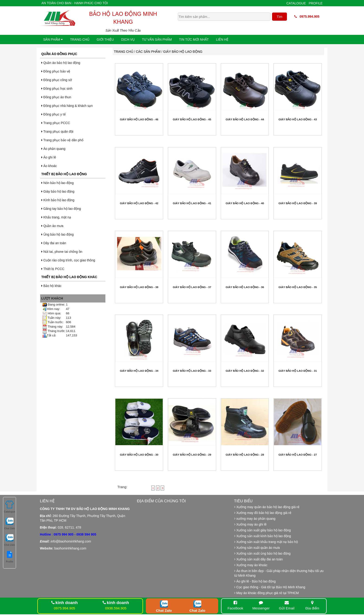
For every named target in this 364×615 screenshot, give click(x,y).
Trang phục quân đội (57, 132)
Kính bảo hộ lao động (58, 200)
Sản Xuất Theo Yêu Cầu (123, 30)
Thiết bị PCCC (53, 269)
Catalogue (296, 3)
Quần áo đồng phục (59, 54)
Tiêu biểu (243, 501)
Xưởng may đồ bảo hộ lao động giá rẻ (263, 513)
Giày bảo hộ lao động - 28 (245, 455)
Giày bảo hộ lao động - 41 (192, 203)
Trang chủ (80, 39)
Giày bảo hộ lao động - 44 (245, 119)
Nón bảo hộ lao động (58, 183)
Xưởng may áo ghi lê (250, 524)
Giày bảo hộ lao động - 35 (298, 287)
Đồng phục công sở (57, 80)
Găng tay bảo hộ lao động (61, 209)
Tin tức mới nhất (194, 39)
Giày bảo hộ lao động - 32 (245, 371)
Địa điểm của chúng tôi (161, 501)
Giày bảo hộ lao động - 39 (298, 203)
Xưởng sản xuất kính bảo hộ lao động (263, 536)
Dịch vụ (128, 39)
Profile (316, 3)
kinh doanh (67, 603)
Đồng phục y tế (54, 114)
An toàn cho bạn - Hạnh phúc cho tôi (75, 3)
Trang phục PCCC (56, 123)
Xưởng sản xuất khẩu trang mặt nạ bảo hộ (266, 542)
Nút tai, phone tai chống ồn (62, 252)
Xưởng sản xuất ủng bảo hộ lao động (262, 553)
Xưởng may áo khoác (251, 565)
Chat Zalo (164, 610)
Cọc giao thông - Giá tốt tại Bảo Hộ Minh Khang (270, 587)
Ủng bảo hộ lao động (57, 234)
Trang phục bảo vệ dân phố (62, 140)
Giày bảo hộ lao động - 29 (192, 455)
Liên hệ (222, 39)
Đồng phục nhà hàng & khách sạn (67, 106)
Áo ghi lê (49, 157)
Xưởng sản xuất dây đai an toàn (258, 559)
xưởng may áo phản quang (255, 519)
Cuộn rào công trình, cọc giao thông (68, 260)
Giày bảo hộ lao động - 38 (139, 287)
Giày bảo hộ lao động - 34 (139, 371)
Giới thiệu (105, 39)
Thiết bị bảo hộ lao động (64, 174)
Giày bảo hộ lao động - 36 (245, 287)
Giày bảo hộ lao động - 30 (139, 455)
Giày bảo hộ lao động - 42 (139, 203)
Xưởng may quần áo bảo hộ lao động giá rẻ (267, 507)
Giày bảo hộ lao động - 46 (139, 119)
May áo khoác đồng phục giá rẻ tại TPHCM (266, 593)
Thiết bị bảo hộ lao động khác (69, 277)
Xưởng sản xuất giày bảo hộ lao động (263, 530)
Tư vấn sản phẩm (157, 39)
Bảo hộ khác (51, 286)
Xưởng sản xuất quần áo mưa (257, 548)
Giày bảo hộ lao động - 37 (192, 287)
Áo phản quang (53, 149)
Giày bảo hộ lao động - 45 (192, 119)
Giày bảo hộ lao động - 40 (245, 203)
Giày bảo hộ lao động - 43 (298, 119)
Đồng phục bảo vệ (56, 71)
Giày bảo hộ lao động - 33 (192, 371)
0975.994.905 (307, 16)
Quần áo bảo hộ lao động (61, 63)
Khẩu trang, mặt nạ (56, 217)
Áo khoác (49, 166)
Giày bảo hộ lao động (58, 191)
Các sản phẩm (148, 52)
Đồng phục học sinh (57, 89)
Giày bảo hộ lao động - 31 (298, 371)
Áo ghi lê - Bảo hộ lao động (255, 581)
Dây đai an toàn (54, 243)
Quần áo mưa (52, 226)
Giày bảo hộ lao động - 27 (298, 455)
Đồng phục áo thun (56, 97)
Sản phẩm (53, 39)
